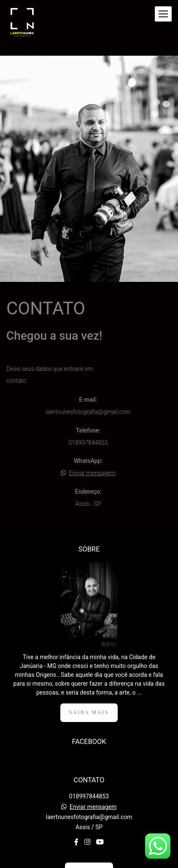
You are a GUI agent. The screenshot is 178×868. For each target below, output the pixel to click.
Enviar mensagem (92, 473)
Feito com (89, 861)
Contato (89, 828)
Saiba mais (89, 669)
